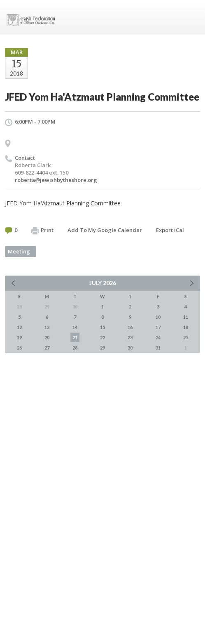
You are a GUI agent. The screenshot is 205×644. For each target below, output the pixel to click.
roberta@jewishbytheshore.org (56, 180)
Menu (191, 17)
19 (19, 337)
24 (158, 337)
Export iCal (170, 230)
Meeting (19, 251)
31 (158, 348)
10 (158, 317)
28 (75, 348)
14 (75, 327)
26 (19, 348)
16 (130, 327)
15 (102, 327)
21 (75, 337)
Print (42, 230)
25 (186, 337)
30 (130, 348)
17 (158, 327)
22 (102, 337)
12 (19, 327)
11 (186, 317)
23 (130, 337)
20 (47, 337)
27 (47, 348)
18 (186, 327)
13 (47, 327)
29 (102, 348)
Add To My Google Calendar (105, 230)
